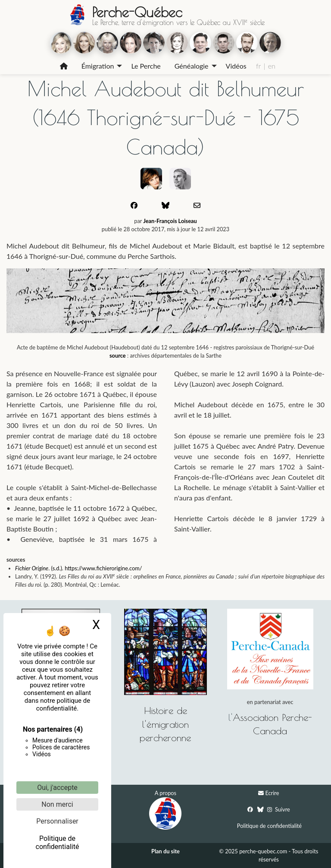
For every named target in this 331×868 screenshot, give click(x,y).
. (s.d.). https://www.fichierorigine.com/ (95, 568)
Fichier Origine (32, 568)
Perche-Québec (137, 12)
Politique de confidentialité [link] (58, 843)
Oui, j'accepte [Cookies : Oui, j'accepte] (57, 788)
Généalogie (192, 66)
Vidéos (236, 66)
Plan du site (165, 851)
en (272, 66)
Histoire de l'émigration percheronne (165, 724)
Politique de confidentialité (269, 826)
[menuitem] (64, 66)
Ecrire (272, 793)
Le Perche (146, 66)
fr (258, 66)
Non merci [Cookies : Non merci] (57, 804)
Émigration (98, 66)
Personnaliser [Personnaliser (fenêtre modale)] (57, 821)
